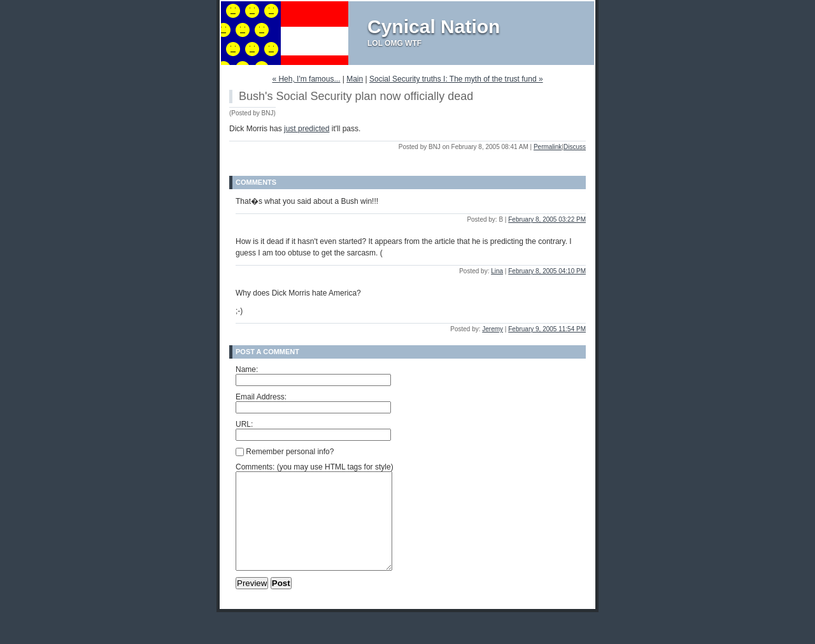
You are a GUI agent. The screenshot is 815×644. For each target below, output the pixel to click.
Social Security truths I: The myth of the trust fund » (456, 79)
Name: (247, 369)
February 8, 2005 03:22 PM (547, 219)
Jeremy (493, 329)
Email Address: (261, 397)
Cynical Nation (434, 26)
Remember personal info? (285, 452)
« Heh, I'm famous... (306, 79)
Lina (497, 271)
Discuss (575, 147)
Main (355, 79)
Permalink (548, 147)
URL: (244, 424)
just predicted (307, 129)
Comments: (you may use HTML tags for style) (315, 467)
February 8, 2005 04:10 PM (547, 271)
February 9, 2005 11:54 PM (547, 329)
